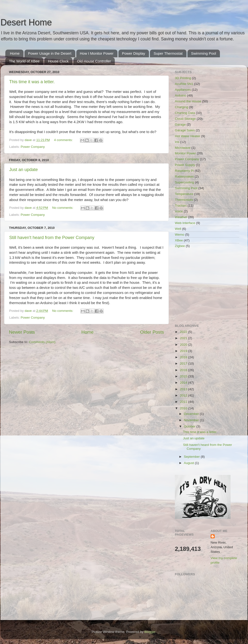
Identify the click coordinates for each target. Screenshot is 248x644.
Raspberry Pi (184, 171)
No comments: (63, 208)
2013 (184, 389)
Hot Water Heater (188, 136)
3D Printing (183, 78)
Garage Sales (185, 130)
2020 (184, 345)
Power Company (33, 147)
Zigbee (180, 246)
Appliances (183, 90)
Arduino (181, 95)
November (192, 420)
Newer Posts (22, 332)
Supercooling (184, 182)
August (189, 463)
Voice (179, 211)
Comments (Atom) (42, 342)
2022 (184, 332)
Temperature (184, 194)
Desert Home (26, 22)
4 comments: (64, 140)
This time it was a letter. (32, 82)
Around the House (188, 101)
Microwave (183, 148)
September (192, 457)
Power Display (134, 53)
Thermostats (184, 200)
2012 (184, 395)
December (192, 414)
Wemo (180, 235)
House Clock (58, 61)
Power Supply (185, 165)
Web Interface (185, 223)
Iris (177, 142)
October (190, 426)
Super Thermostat (168, 53)
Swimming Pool (204, 53)
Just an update (23, 170)
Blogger (150, 632)
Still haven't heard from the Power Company (52, 238)
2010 (184, 408)
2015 (184, 376)
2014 (184, 383)
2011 (184, 402)
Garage (180, 124)
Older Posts (152, 332)
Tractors (181, 206)
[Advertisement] (207, 286)
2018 (184, 357)
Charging (182, 107)
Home (15, 53)
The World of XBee (24, 61)
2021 (184, 338)
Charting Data (185, 113)
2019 (184, 351)
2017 (184, 363)
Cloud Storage (185, 119)
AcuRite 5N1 (184, 84)
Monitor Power (185, 153)
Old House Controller (94, 61)
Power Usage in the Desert (50, 53)
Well (178, 229)
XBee (179, 240)
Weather (181, 217)
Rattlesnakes (184, 176)
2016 (184, 370)
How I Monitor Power (97, 53)
